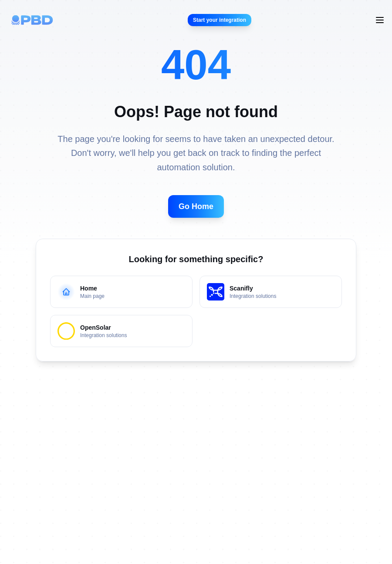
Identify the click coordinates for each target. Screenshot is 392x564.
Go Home (196, 206)
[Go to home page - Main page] (121, 292)
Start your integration (220, 20)
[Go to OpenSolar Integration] (121, 331)
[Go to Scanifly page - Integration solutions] (271, 292)
